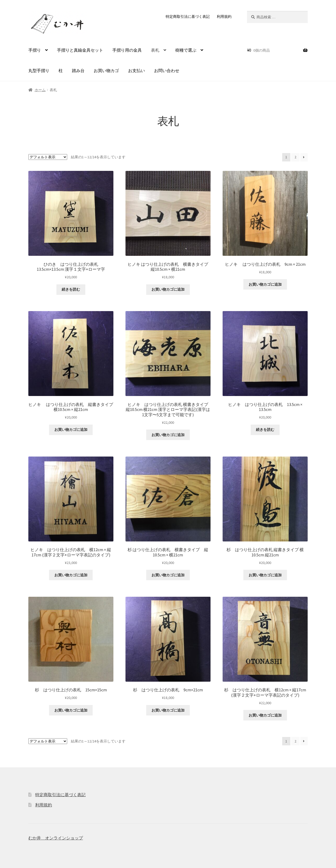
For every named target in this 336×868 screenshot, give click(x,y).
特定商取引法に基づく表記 (188, 17)
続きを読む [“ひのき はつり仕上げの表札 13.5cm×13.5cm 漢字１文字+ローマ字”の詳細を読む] (71, 289)
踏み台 (78, 70)
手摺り (35, 50)
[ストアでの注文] (48, 157)
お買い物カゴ (106, 70)
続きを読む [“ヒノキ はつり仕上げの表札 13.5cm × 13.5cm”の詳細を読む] (265, 430)
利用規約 (224, 17)
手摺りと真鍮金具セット (80, 50)
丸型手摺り (39, 70)
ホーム (40, 90)
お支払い (136, 70)
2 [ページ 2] (295, 157)
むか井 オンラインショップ (56, 838)
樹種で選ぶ (186, 50)
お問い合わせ (167, 70)
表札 (155, 50)
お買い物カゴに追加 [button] (168, 289)
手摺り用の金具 (127, 50)
